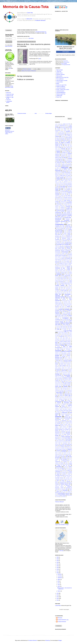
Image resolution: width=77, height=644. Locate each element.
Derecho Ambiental (58, 241)
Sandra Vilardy (58, 443)
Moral (69, 357)
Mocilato (57, 355)
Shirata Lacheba (64, 447)
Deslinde (58, 242)
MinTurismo (64, 354)
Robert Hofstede (67, 438)
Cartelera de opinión (60, 91)
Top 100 (63, 458)
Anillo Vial (57, 149)
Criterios (58, 228)
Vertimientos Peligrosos (59, 487)
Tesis (67, 457)
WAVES (71, 490)
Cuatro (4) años (65, 230)
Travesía (62, 463)
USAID (67, 480)
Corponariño (57, 226)
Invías (63, 319)
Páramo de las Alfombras (60, 377)
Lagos (67, 334)
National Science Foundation (65, 364)
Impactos (57, 313)
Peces (63, 381)
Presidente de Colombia (67, 402)
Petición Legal (58, 387)
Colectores (60, 200)
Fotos (58, 284)
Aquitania (58, 151)
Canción (69, 179)
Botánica (23, 71)
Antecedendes (57, 150)
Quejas (70, 414)
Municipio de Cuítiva (60, 362)
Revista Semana (67, 434)
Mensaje (59, 347)
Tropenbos (66, 464)
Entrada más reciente (22, 113)
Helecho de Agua (59, 305)
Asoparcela (63, 155)
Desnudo (63, 242)
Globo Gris (58, 294)
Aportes (71, 150)
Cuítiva (69, 231)
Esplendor (69, 271)
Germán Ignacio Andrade (64, 289)
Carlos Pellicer (59, 185)
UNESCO (69, 470)
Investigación (66, 318)
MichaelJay (48, 640)
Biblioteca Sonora (58, 169)
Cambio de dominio (69, 178)
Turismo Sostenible (60, 468)
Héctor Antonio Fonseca (68, 304)
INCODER (69, 313)
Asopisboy (69, 155)
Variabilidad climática (63, 483)
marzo (59, 586)
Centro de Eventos (63, 193)
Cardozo (58, 184)
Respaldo (64, 432)
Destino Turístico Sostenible (60, 243)
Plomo (67, 393)
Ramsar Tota (59, 97)
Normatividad (58, 369)
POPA (60, 397)
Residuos (57, 431)
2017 (58, 571)
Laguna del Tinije (63, 335)
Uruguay (63, 480)
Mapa (56, 343)
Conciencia (62, 207)
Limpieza (66, 337)
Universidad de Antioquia (61, 473)
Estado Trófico (57, 272)
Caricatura (62, 184)
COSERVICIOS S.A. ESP (60, 227)
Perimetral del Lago (58, 384)
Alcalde (69, 141)
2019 (58, 568)
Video (67, 489)
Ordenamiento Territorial (67, 373)
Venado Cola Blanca (59, 485)
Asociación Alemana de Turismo (61, 154)
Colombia (57, 202)
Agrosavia (69, 139)
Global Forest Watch (67, 292)
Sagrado (63, 439)
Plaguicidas (57, 389)
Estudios (63, 273)
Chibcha (62, 195)
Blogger (60, 640)
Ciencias (57, 198)
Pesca (64, 385)
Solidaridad (59, 450)
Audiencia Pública (58, 158)
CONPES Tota (69, 209)
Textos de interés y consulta (62, 81)
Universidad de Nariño (66, 474)
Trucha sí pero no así (64, 465)
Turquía (66, 468)
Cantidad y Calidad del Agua (65, 180)
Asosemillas (57, 156)
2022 (58, 562)
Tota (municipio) (64, 459)
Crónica (62, 228)
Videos (71, 489)
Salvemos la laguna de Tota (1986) (61, 442)
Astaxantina (62, 156)
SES (56, 447)
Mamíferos (57, 342)
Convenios (68, 219)
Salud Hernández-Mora (60, 441)
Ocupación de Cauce (64, 372)
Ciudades (61, 198)
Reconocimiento (58, 419)
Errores (63, 267)
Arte (71, 151)
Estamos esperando (64, 272)
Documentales (58, 252)
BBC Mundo (70, 166)
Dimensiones (57, 249)
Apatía (62, 150)
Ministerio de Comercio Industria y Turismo (63, 353)
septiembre (60, 578)
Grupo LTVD (69, 301)
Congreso (57, 209)
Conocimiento (62, 209)
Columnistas (63, 203)
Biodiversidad (58, 170)
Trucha (70, 464)
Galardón (57, 288)
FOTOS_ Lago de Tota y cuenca (63, 90)
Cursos (60, 233)
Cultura (65, 232)
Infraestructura (60, 317)
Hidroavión (57, 307)
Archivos (64, 151)
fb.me (63, 65)
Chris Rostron (68, 195)
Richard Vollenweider (66, 437)
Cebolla (57, 190)
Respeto (69, 432)
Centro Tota (64, 194)
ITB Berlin (63, 321)
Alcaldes (57, 143)
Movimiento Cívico (58, 359)
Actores (65, 129)
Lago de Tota (68, 331)
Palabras (69, 374)
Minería (65, 350)
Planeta (71, 392)
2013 (58, 597)
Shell (59, 447)
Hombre (56, 308)
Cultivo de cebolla (59, 232)
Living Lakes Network (64, 338)
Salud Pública (68, 441)
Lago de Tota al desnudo (63, 333)
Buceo (63, 174)
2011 (58, 600)
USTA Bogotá (62, 482)
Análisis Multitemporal (67, 148)
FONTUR (62, 282)
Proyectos (58, 412)
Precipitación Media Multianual (60, 398)
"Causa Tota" (59, 71)
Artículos (58, 153)
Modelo (64, 355)
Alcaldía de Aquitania (65, 143)
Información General (67, 314)
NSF (71, 369)
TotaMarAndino (58, 462)
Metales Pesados (60, 349)
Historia (68, 307)
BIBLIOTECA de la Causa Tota (62, 77)
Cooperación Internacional (60, 222)
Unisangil (70, 472)
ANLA (69, 149)
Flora (26, 71)
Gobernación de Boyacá (60, 297)
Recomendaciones (67, 418)
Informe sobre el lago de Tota (61, 316)
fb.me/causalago (64, 63)
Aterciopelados (68, 156)
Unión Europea (64, 472)
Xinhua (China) (69, 495)
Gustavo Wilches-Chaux (59, 304)
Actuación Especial (67, 130)
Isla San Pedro (68, 319)
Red (64, 422)
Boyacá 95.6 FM (58, 173)
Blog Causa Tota (59, 172)
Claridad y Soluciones (68, 198)
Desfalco (70, 241)
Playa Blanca (59, 393)
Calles (71, 177)
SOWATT (69, 452)
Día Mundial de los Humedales (63, 244)
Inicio (36, 113)
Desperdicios (68, 242)
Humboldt (61, 309)
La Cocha (57, 329)
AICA (60, 141)
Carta (57, 187)
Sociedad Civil (68, 448)
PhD (60, 388)
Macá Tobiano (57, 340)
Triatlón (66, 463)
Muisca (58, 360)
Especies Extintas (62, 271)
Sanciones (69, 442)
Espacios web (63, 269)
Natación (57, 364)
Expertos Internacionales (66, 276)
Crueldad (67, 228)
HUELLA (66, 308)
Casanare (69, 188)
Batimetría (64, 166)
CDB (64, 189)
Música (56, 363)
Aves (62, 160)
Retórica (62, 433)
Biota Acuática (70, 170)
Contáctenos (9, 30)
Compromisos (69, 203)
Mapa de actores (62, 343)
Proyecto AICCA (64, 408)
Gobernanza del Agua (60, 298)
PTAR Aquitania (58, 413)
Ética (67, 273)
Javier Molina (58, 324)
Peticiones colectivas (60, 74)
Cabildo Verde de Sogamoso (60, 177)
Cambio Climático (60, 178)
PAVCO (69, 380)
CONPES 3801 (59, 96)
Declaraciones (63, 237)
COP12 (69, 222)
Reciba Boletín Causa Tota (10, 35)
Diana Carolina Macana (60, 248)
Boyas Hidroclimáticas (66, 173)
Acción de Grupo (65, 126)
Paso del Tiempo (60, 379)
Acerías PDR (70, 128)
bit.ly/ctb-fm (65, 61)
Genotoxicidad (68, 288)
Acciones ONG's (60, 82)
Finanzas (62, 279)
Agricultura (63, 139)
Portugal (69, 397)
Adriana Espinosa (61, 134)
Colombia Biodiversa (63, 202)
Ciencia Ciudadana (58, 197)
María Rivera (69, 343)
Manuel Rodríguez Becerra (65, 341)
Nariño (66, 363)
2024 (58, 559)
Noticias (63, 369)
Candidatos (57, 180)
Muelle (71, 359)
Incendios (64, 313)
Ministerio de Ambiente (66, 352)
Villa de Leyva (59, 490)
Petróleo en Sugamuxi (61, 87)
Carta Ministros (63, 188)
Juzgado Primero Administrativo (61, 328)
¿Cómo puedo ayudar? (9, 102)
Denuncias (68, 239)
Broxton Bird (58, 174)
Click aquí (61, 551)
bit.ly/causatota (67, 62)
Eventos (57, 276)
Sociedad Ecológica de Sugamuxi (61, 449)
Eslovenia (57, 269)
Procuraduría (67, 403)
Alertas (66, 145)
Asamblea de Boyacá (66, 153)
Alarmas (64, 141)
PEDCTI (67, 381)
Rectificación (57, 421)
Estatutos (70, 272)
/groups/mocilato (67, 65)
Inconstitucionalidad (58, 314)
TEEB (63, 457)
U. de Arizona (58, 469)
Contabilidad (68, 212)
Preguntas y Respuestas (63, 399)
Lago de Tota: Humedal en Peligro (62, 525)
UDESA (63, 469)
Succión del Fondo (67, 453)
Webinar (58, 492)
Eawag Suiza (62, 255)
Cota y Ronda (69, 227)
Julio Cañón (70, 327)
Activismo (59, 129)
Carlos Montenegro (68, 184)
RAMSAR (58, 417)
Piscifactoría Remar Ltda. (66, 388)
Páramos (29, 71)
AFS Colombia (69, 136)
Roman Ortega (58, 439)
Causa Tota (30, 13)
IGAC (70, 312)
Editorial (63, 258)
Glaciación (70, 291)
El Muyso (62, 262)
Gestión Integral (64, 291)
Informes (70, 316)
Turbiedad (66, 467)
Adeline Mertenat (62, 133)
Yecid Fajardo (58, 497)
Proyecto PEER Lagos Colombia (66, 410)
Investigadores (58, 319)
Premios (63, 400)
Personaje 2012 (58, 385)
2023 (58, 561)
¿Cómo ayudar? (58, 124)
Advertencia (61, 135)
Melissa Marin (70, 345)
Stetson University (58, 453)
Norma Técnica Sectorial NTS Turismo (63, 368)
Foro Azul (66, 282)
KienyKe (69, 328)
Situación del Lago (10, 94)
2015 (58, 593)
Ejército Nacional (66, 261)
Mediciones (57, 345)
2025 (58, 557)
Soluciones (8, 100)
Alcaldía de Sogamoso (67, 144)
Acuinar (56, 133)
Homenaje (61, 308)
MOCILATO (29, 19)
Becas (58, 168)
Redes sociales (59, 76)
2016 (58, 573)
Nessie (69, 365)
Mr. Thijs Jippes (66, 359)
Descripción (65, 241)
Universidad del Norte (59, 475)
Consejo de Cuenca (60, 210)
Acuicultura (68, 131)
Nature (56, 365)
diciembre (60, 574)
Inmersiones (66, 317)
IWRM (67, 321)
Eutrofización (59, 274)
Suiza (60, 454)
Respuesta (57, 433)
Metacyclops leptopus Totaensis (67, 348)
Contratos (62, 216)
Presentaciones (58, 402)
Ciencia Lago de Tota (67, 197)
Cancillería (64, 179)
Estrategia (58, 273)
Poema (61, 394)
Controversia (68, 216)
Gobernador (68, 297)
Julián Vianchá (63, 327)
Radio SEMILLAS (66, 415)
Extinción (61, 277)
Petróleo (66, 386)
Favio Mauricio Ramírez (63, 278)
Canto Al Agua (58, 182)
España (56, 271)
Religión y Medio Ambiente (60, 427)
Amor (63, 146)
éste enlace (31, 38)
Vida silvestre (62, 489)
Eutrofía (70, 273)
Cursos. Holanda (67, 233)
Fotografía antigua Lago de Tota (66, 283)
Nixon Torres (62, 367)
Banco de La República (66, 165)
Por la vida (64, 397)
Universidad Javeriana (66, 477)
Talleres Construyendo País (60, 455)
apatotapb (66, 150)
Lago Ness (63, 334)
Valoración (68, 482)
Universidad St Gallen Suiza (67, 479)
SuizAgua (64, 454)
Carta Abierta (63, 187)
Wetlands (69, 492)
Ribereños (63, 436)
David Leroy (64, 235)
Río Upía (61, 438)
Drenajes (63, 253)
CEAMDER (68, 189)
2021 (58, 564)
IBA (62, 312)
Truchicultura (58, 467)
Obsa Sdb (64, 370)
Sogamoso (70, 449)
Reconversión (67, 419)
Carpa (71, 185)
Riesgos (57, 438)
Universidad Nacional (59, 478)
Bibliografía (65, 168)
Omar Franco (59, 373)
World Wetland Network (64, 494)
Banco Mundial (58, 166)
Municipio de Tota (67, 362)
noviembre (60, 576)
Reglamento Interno (64, 426)
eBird (66, 255)
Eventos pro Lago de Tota (61, 85)
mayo (59, 585)
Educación (68, 258)
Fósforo (58, 283)
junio (59, 583)
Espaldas (69, 269)
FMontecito (25, 69)
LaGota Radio (58, 606)
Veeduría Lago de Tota (61, 94)
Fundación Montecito (40, 20)
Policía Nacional (67, 394)
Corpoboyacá (59, 224)
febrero (59, 591)
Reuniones (68, 433)
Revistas (57, 436)
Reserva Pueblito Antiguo (66, 428)
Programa (64, 404)
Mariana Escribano (59, 344)
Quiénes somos (59, 73)
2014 (58, 595)
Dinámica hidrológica (64, 249)
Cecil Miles (62, 190)
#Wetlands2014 (62, 125)
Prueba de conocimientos (66, 412)
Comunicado (59, 204)
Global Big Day (59, 292)
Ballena (60, 165)
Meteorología (68, 349)
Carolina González (66, 185)
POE (57, 394)
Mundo (61, 360)
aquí (46, 33)
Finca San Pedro (68, 279)
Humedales (67, 309)
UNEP (65, 470)
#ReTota (56, 125)
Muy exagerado (62, 363)
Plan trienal (62, 392)
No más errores (68, 367)
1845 (68, 125)
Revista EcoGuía (58, 434)
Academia (60, 126)
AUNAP (65, 159)
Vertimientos (68, 485)
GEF (62, 288)
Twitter (70, 468)
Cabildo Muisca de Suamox (65, 175)
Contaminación (58, 213)
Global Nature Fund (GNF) (60, 293)
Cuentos (65, 231)
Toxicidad (65, 462)
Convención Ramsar (59, 218)
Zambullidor (64, 497)
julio (59, 581)
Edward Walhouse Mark (59, 259)
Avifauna (63, 162)
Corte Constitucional (66, 226)
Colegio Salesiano (67, 200)
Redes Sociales (68, 424)
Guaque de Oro (58, 302)
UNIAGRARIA (58, 472)
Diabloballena (62, 247)
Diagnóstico (68, 247)
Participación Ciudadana (67, 378)
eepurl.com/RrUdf (9, 46)
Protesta (63, 406)
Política (56, 395)
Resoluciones (58, 432)
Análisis (60, 148)
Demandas (63, 239)
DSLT (67, 253)
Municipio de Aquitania (68, 360)
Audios (65, 158)
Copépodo (57, 223)
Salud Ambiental (69, 439)
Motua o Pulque (68, 358)
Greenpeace (64, 301)
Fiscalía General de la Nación (60, 281)
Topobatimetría (68, 458)
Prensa (69, 400)
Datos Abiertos (58, 234)
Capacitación (66, 182)
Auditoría (69, 158)
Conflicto (69, 208)
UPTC (58, 480)
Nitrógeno (57, 367)
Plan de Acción (64, 389)
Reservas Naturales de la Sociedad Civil (63, 429)
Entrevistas (57, 267)
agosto (59, 579)
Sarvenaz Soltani (58, 444)
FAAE (65, 277)
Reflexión (57, 426)
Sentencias (68, 445)
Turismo (70, 467)
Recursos (60, 422)
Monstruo (69, 355)
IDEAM (65, 312)
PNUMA (71, 393)
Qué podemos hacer (64, 414)
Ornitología (57, 374)
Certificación (57, 195)
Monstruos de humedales (60, 357)
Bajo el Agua (65, 164)
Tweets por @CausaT (59, 502)
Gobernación (67, 296)
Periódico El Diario (67, 384)
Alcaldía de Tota (59, 145)
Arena (68, 151)
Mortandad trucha (59, 358)
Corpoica (69, 225)
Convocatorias (67, 220)
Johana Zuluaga (66, 324)
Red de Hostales (66, 423)
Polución (61, 395)
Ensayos (69, 266)
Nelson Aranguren (63, 365)
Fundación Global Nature (66, 284)
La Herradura (64, 329)
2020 (58, 566)
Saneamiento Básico (67, 443)
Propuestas (63, 405)
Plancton (67, 392)
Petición (69, 385)
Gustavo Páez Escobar (67, 303)
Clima (65, 199)
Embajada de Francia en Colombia (65, 263)
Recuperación (64, 421)
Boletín (65, 172)
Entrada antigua (49, 113)
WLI (65, 493)
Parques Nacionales (58, 378)
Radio (56, 415)
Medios (58, 83)
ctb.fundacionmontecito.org (41, 32)
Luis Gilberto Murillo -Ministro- (66, 339)
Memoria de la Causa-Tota (26, 7)
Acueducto (62, 131)
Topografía (57, 459)
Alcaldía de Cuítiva (59, 144)
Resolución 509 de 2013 (66, 431)
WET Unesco (64, 492)
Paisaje (64, 374)
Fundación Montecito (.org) (63, 620)
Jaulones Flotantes (65, 323)
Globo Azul (68, 293)
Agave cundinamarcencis (60, 138)
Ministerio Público (58, 354)
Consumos (63, 211)
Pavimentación (57, 381)
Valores (56, 483)
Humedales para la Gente (60, 310)
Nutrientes (58, 370)
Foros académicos (60, 79)
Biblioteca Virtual (67, 169)
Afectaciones (63, 136)
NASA (70, 363)
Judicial (58, 327)
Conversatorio (58, 220)
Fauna (56, 278)
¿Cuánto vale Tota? (66, 124)
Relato (70, 426)
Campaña (58, 179)
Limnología (61, 337)
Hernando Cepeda (67, 305)
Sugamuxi (57, 454)
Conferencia (63, 208)
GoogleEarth (64, 299)
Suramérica (69, 454)
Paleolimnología (67, 375)
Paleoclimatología (58, 375)
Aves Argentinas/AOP (68, 160)
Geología (57, 289)
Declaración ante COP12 (60, 236)
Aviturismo (69, 162)
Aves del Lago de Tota (60, 161)
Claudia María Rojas (60, 199)
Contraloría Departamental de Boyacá (65, 214)
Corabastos (66, 223)
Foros (71, 282)
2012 (58, 598)
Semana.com (62, 445)
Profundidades (57, 404)
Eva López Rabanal (67, 274)
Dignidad (69, 248)
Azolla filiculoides (58, 164)
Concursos (68, 207)
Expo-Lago (57, 277)
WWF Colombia (63, 495)
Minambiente (58, 350)
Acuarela (57, 131)
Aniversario (63, 149)
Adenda (67, 133)
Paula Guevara (63, 380)
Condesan (57, 208)
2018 (58, 569)
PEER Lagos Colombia (66, 383)
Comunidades (65, 204)
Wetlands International (59, 493)
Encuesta (65, 266)
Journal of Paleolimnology (68, 326)
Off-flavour (70, 372)
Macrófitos (63, 340)
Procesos (59, 403)
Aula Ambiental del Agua (59, 159)
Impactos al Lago (10, 96)
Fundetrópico (64, 287)
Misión (69, 354)
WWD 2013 (57, 495)
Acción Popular (63, 128)
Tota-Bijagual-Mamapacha (65, 460)
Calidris (67, 177)
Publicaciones (34, 71)
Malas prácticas (68, 340)
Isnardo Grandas (58, 321)
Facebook (69, 277)
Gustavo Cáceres (58, 303)
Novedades (67, 369)
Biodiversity (64, 170)
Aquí (40, 59)
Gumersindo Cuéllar (67, 302)
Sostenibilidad (63, 452)
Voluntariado (65, 490)
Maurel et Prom (67, 344)
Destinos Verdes (69, 243)
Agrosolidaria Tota (58, 140)
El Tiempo (68, 262)
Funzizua (69, 287)
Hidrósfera (63, 307)
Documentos (65, 252)
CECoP (67, 190)
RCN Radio (61, 418)
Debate (69, 234)
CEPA (69, 194)
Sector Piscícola (65, 444)
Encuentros (60, 266)
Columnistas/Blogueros (61, 93)
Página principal (59, 70)
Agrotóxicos (65, 140)
